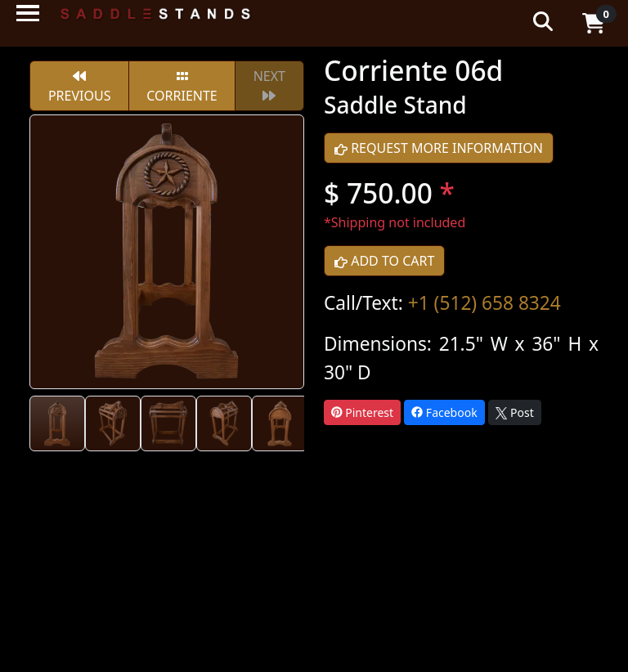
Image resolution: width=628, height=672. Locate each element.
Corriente (182, 87)
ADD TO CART (384, 261)
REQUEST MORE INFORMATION (439, 148)
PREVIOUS (80, 87)
